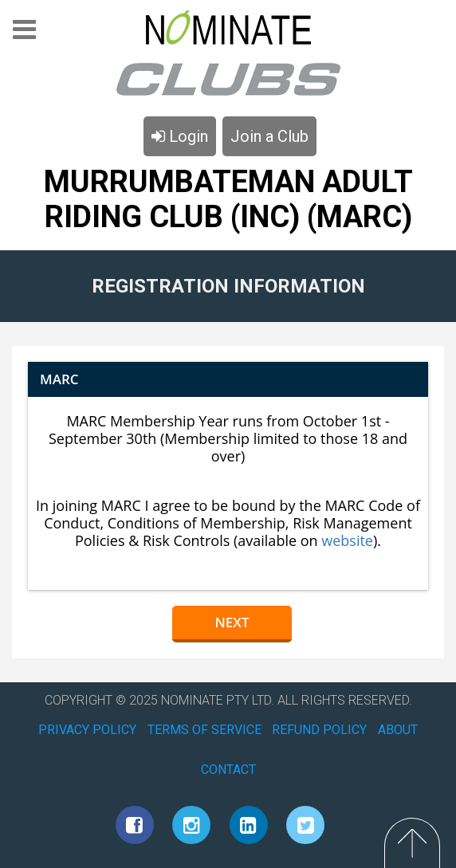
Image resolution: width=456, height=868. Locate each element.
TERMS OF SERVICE (204, 730)
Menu (24, 35)
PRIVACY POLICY (87, 730)
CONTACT (228, 770)
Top (412, 843)
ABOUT (398, 730)
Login (180, 136)
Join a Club (269, 136)
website (347, 540)
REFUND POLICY (319, 730)
